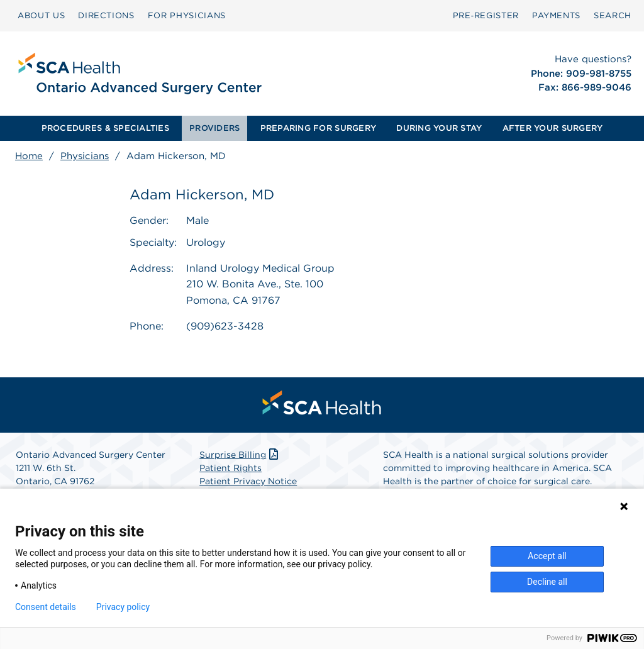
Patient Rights (230, 468)
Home (29, 156)
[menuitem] (41, 16)
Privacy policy (123, 607)
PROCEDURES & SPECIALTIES (105, 128)
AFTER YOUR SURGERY (553, 128)
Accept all (547, 556)
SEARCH (613, 15)
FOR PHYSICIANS (187, 15)
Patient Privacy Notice (248, 481)
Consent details (46, 607)
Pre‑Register (486, 15)
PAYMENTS (556, 15)
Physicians (85, 156)
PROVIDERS (214, 128)
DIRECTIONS (106, 15)
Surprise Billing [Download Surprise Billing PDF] (240, 455)
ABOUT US (41, 15)
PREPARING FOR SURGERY (318, 128)
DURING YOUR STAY (439, 128)
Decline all (547, 582)
